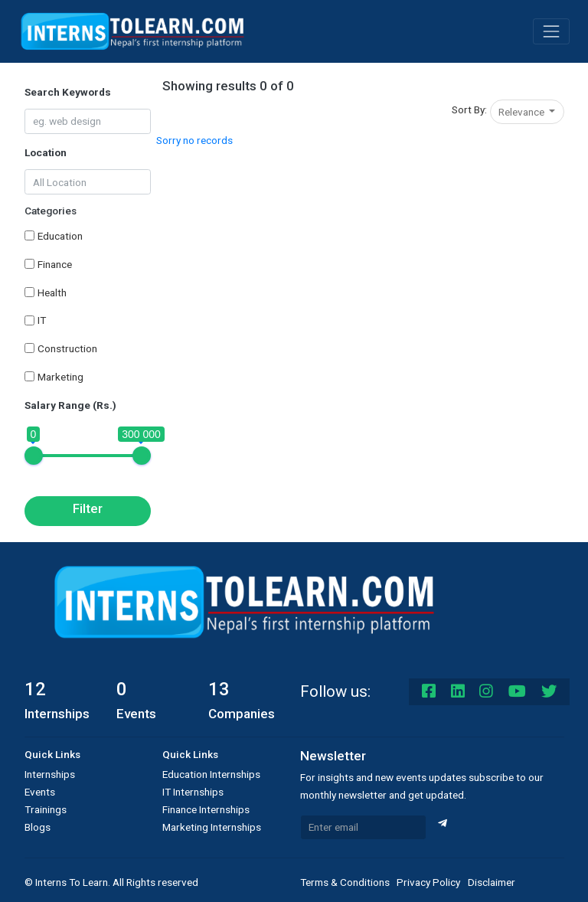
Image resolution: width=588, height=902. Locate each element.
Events (40, 792)
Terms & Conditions (345, 882)
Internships (50, 774)
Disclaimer (492, 882)
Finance (55, 264)
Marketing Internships (212, 827)
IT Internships (193, 792)
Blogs (38, 827)
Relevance (523, 112)
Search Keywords (68, 92)
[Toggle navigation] (551, 31)
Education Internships (211, 774)
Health (52, 292)
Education (60, 236)
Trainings (46, 809)
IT (42, 320)
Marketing (60, 377)
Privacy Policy (428, 882)
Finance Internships (206, 809)
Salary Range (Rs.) (70, 405)
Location (46, 152)
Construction (67, 348)
